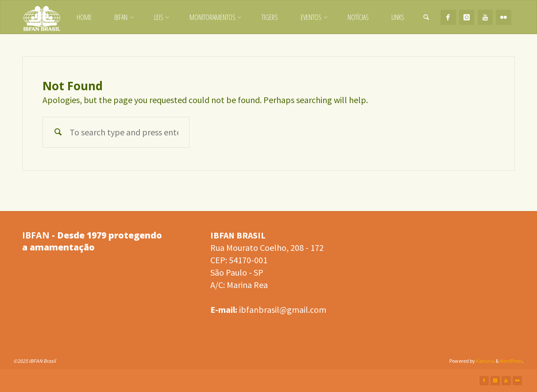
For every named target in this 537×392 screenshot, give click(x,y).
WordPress (511, 361)
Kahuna (485, 361)
